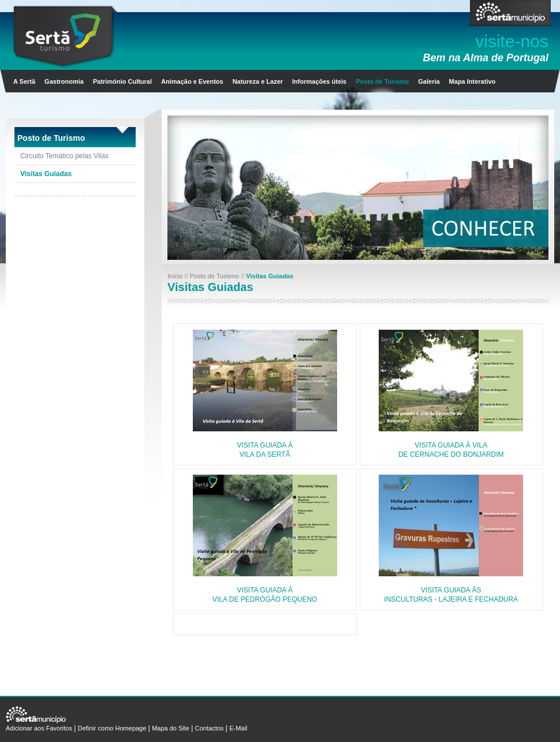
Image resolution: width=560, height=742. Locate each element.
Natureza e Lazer (258, 81)
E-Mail (238, 728)
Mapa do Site (171, 728)
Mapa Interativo (473, 81)
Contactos (210, 728)
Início (176, 276)
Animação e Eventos (192, 81)
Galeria (429, 81)
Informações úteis (319, 81)
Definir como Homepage (112, 728)
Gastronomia (64, 81)
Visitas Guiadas (46, 174)
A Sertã (24, 81)
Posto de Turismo (382, 81)
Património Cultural (122, 81)
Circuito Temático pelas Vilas (64, 156)
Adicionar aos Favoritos (39, 728)
